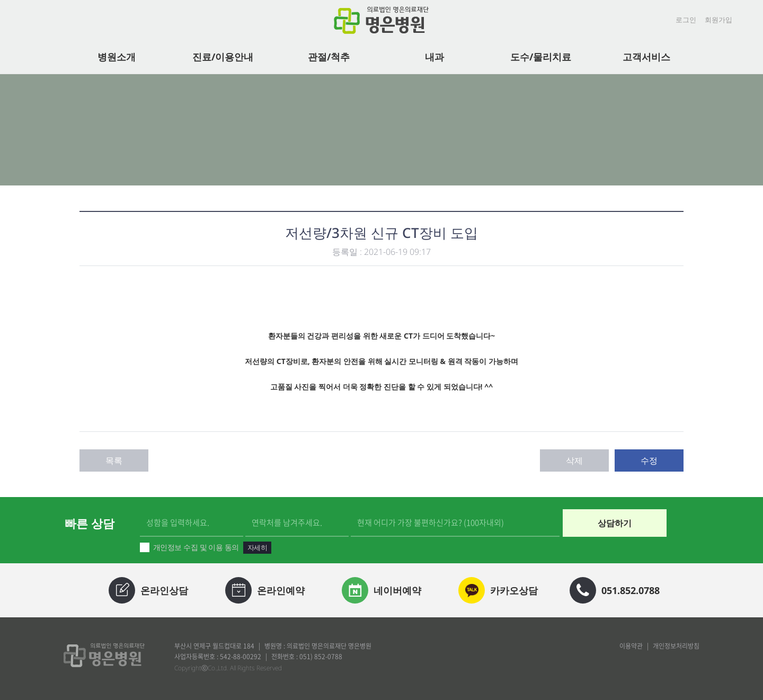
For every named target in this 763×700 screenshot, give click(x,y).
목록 (114, 460)
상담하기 (615, 523)
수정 (649, 460)
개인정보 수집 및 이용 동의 (206, 548)
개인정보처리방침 (676, 646)
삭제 (574, 460)
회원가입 (718, 20)
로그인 (686, 20)
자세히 (257, 547)
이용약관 (631, 646)
